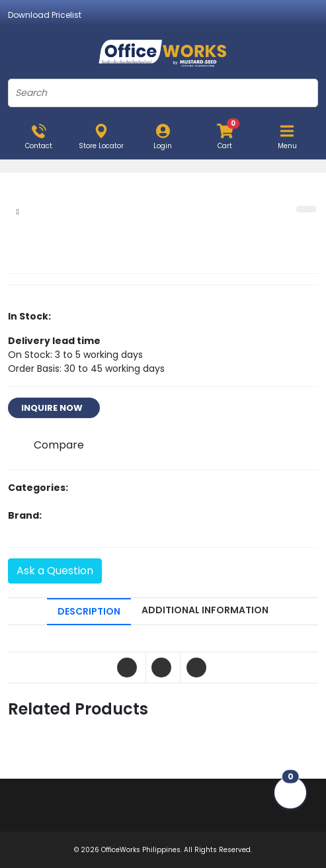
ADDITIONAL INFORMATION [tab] (205, 610)
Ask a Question (55, 571)
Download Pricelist (45, 15)
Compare (59, 445)
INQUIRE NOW (54, 408)
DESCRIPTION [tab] (89, 611)
